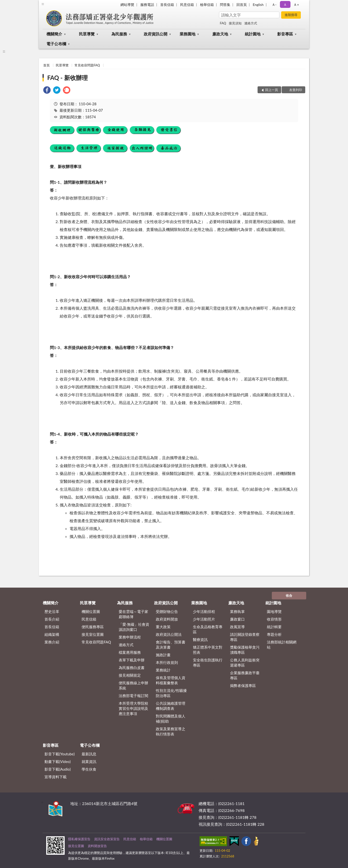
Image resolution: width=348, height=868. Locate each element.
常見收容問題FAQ (87, 65)
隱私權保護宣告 (79, 839)
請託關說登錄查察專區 (245, 637)
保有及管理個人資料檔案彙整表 (171, 680)
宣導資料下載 (56, 777)
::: (43, 4)
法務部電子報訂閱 (133, 696)
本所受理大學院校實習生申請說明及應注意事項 (133, 708)
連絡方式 (251, 23)
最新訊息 (89, 754)
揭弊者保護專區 (243, 685)
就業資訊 (89, 761)
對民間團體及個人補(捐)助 (171, 719)
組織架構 (52, 634)
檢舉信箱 (207, 5)
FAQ (223, 23)
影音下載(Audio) (58, 769)
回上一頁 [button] (272, 90)
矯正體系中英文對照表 (208, 650)
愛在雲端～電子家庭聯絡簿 (133, 614)
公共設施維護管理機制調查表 (171, 706)
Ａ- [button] (274, 5)
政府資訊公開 (156, 34)
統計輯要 (274, 627)
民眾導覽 (87, 34)
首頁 (46, 65)
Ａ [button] (285, 5)
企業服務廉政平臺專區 (245, 675)
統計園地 (253, 34)
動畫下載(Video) (58, 761)
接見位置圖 (76, 846)
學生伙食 (89, 769)
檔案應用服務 (130, 652)
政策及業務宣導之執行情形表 (171, 731)
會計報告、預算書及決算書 (171, 645)
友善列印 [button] (296, 90)
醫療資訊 (200, 640)
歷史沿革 (52, 611)
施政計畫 (163, 655)
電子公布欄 (56, 44)
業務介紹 (52, 642)
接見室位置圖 (93, 634)
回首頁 (242, 5)
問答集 (225, 5)
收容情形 (274, 619)
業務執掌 (237, 611)
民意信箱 (187, 5)
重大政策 (163, 627)
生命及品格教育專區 (208, 629)
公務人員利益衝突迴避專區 (245, 662)
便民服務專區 (93, 627)
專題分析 (274, 634)
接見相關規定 (130, 675)
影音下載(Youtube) (60, 754)
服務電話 (147, 5)
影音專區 (285, 34)
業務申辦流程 (130, 637)
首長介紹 (52, 619)
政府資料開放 (167, 619)
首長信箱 (167, 5)
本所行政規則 (167, 662)
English (258, 5)
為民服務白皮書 (132, 668)
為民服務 (119, 34)
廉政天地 (220, 34)
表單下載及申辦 (132, 660)
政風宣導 (237, 627)
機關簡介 (54, 34)
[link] (47, 91)
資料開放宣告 (97, 846)
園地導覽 (274, 611)
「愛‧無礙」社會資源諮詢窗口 (134, 627)
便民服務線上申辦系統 (133, 685)
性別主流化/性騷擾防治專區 (171, 693)
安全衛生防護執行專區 (208, 662)
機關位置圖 (91, 611)
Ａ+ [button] (296, 5)
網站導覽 (127, 5)
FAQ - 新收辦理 (67, 78)
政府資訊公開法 (169, 634)
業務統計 (163, 670)
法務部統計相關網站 (282, 645)
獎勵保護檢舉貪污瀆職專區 (245, 650)
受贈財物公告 (167, 611)
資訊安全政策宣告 (107, 839)
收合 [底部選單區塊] (289, 595)
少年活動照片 (204, 619)
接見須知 (235, 23)
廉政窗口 (237, 619)
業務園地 (188, 34)
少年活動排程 (204, 611)
